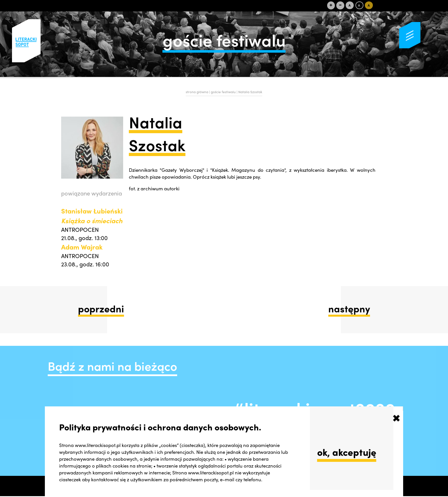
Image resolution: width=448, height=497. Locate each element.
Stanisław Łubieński (92, 215)
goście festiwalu (224, 92)
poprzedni (101, 308)
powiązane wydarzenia (92, 193)
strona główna (197, 92)
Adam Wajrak (82, 247)
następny (349, 308)
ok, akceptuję (347, 452)
